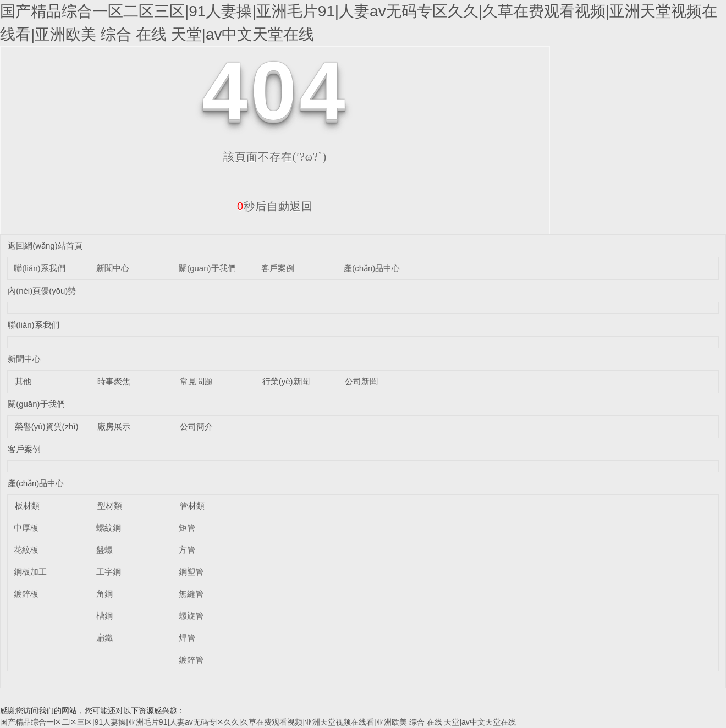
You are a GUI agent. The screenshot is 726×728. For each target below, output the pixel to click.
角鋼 (105, 594)
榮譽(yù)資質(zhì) (47, 426)
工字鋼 (109, 572)
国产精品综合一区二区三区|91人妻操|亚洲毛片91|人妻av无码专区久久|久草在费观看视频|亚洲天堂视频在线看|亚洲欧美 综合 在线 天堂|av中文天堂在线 (258, 722)
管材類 (192, 506)
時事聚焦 (114, 381)
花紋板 (26, 550)
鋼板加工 (30, 572)
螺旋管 (191, 616)
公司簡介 (196, 426)
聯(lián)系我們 (39, 268)
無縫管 (191, 594)
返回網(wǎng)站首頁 (45, 246)
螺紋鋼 (109, 528)
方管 (187, 550)
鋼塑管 (191, 572)
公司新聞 (361, 381)
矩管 (187, 528)
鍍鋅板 (26, 594)
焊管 (187, 638)
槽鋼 (105, 616)
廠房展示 (114, 426)
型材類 (110, 506)
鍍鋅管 (191, 660)
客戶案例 (278, 268)
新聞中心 (113, 268)
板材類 (27, 506)
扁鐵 (105, 638)
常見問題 (196, 381)
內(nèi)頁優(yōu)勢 (42, 291)
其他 (23, 381)
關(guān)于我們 (207, 268)
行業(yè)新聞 (286, 381)
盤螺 (105, 550)
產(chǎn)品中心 (372, 268)
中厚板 (26, 528)
